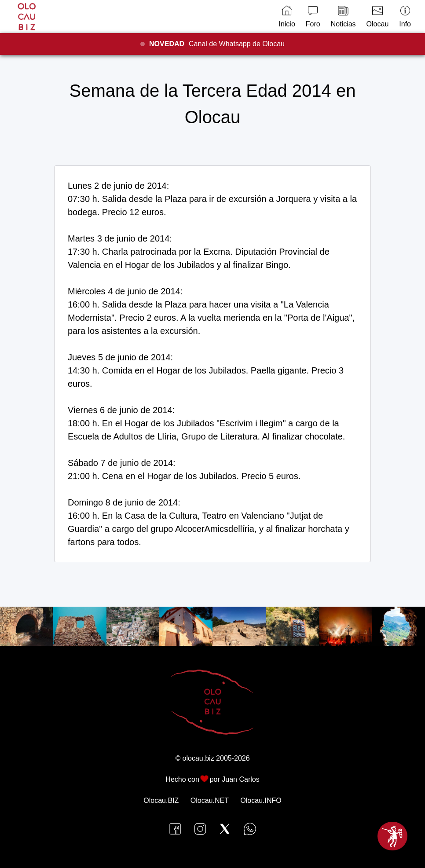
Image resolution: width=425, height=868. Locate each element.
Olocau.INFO (261, 800)
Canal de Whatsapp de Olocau (217, 44)
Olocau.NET (210, 800)
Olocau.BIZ (161, 800)
